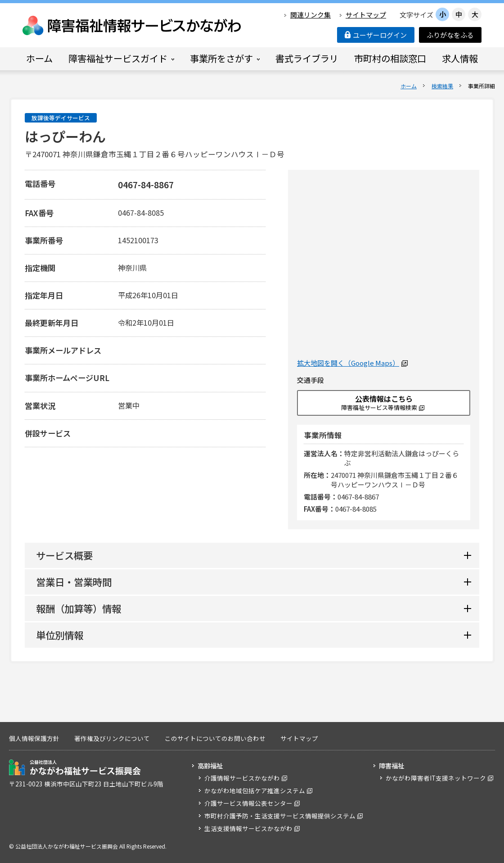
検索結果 (442, 86)
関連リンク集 (310, 15)
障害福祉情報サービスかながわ (132, 25)
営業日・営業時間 (74, 582)
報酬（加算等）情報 (79, 608)
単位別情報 (60, 635)
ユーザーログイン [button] (376, 35)
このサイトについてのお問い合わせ (215, 738)
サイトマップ (366, 15)
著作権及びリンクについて (112, 738)
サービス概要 (64, 555)
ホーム (409, 86)
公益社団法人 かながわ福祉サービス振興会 (75, 767)
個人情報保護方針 (34, 738)
